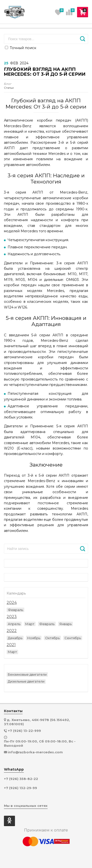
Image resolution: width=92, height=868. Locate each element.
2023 (12, 617)
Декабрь (15, 638)
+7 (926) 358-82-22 (21, 779)
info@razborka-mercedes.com (35, 752)
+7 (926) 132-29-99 (20, 788)
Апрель (14, 624)
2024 (12, 603)
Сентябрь (73, 638)
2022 (12, 631)
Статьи (9, 86)
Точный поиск (21, 48)
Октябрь (52, 638)
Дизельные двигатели (26, 681)
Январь (66, 624)
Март (30, 624)
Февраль (15, 610)
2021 (11, 645)
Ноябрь (34, 638)
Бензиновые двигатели (27, 674)
